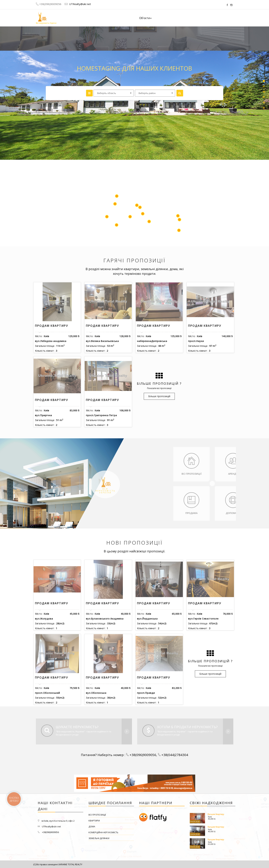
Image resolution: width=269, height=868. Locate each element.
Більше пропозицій (159, 396)
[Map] (134, 203)
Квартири (141, 821)
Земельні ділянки (146, 838)
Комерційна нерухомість (150, 832)
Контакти (217, 17)
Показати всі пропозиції (159, 388)
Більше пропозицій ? (159, 383)
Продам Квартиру (52, 326)
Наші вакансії (195, 18)
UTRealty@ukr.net (80, 4)
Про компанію (168, 18)
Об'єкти (145, 18)
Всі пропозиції (144, 815)
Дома (139, 826)
